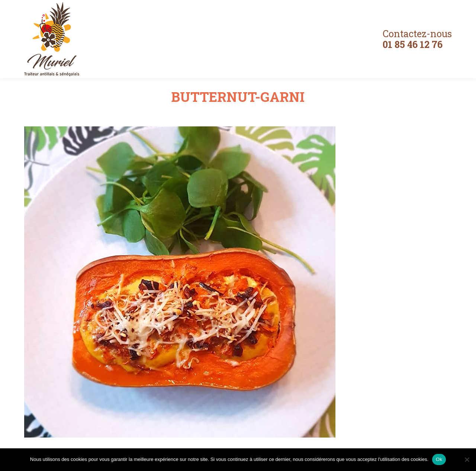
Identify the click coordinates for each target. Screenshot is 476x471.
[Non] (467, 459)
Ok (439, 459)
